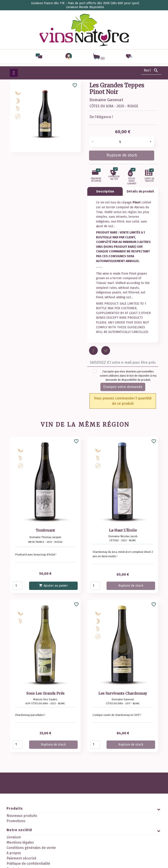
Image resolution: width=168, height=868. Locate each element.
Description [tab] (105, 191)
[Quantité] (122, 142)
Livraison (14, 844)
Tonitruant (45, 530)
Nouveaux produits (22, 816)
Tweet (106, 350)
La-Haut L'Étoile (123, 530)
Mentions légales (20, 849)
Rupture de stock (122, 155)
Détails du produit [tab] (140, 191)
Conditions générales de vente (31, 855)
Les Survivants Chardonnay (123, 693)
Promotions (16, 821)
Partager (93, 350)
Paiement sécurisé (21, 865)
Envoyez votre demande (123, 387)
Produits (15, 808)
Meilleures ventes (21, 826)
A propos (14, 860)
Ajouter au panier (53, 585)
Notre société (19, 837)
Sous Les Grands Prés (45, 693)
